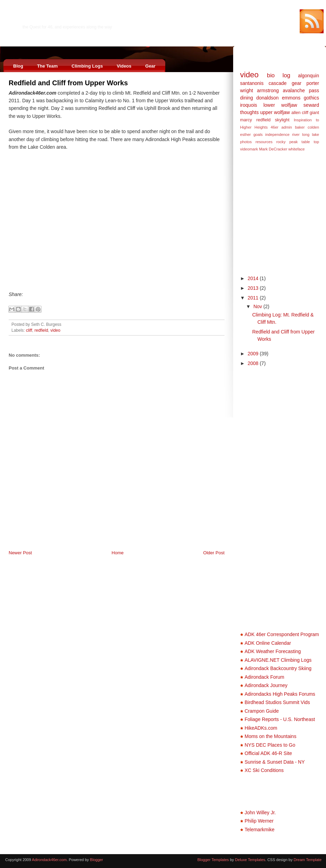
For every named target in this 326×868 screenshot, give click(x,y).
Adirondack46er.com (57, 20)
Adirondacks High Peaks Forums (280, 694)
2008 (254, 363)
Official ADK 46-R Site (268, 753)
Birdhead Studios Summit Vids (277, 702)
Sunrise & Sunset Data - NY (275, 762)
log (286, 75)
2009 (254, 354)
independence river (282, 134)
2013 (254, 288)
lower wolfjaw (280, 105)
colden (313, 127)
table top (310, 142)
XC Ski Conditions (264, 770)
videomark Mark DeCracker (264, 149)
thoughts (249, 112)
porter (313, 83)
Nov (258, 306)
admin (287, 127)
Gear (150, 66)
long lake (311, 134)
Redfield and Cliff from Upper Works (68, 83)
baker (300, 127)
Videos (124, 66)
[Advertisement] (90, 534)
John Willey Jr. (260, 813)
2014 (254, 278)
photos (246, 142)
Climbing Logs (87, 66)
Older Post (214, 553)
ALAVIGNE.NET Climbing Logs (278, 660)
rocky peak (287, 142)
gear (297, 83)
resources (264, 142)
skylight (282, 120)
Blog (18, 66)
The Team (47, 66)
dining (246, 98)
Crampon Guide (262, 711)
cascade (277, 83)
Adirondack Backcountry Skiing (278, 668)
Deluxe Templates (250, 860)
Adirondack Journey (266, 685)
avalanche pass (301, 90)
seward (311, 105)
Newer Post (20, 553)
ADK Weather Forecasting (273, 651)
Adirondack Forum (264, 677)
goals (258, 134)
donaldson (268, 98)
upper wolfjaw (275, 112)
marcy (246, 120)
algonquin (309, 76)
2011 (254, 298)
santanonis (252, 83)
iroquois (249, 105)
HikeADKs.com (261, 728)
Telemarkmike (259, 830)
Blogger (97, 860)
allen (296, 113)
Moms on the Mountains (270, 736)
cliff (29, 330)
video (56, 330)
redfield (41, 330)
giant (314, 113)
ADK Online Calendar (268, 643)
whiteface (296, 149)
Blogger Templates (213, 860)
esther (245, 134)
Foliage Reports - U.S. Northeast (280, 719)
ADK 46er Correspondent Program (282, 634)
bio (271, 75)
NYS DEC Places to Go (270, 745)
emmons (291, 98)
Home (118, 553)
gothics (311, 98)
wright (246, 90)
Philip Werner (259, 821)
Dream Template (308, 860)
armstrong (268, 90)
